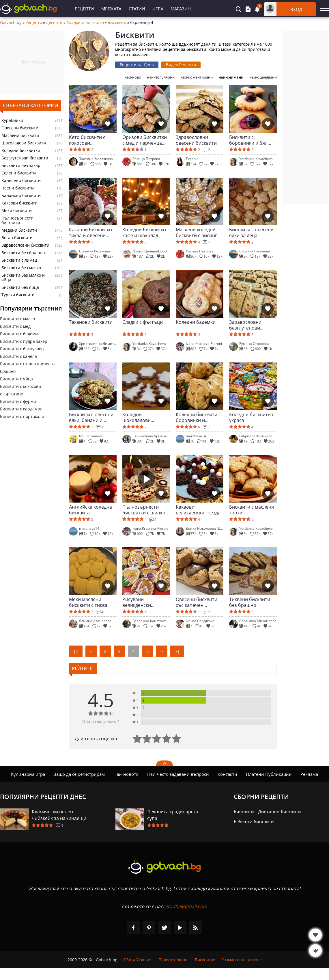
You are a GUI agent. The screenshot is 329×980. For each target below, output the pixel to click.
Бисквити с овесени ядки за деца (251, 233)
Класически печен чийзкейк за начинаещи (59, 815)
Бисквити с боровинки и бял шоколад (248, 140)
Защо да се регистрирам (79, 774)
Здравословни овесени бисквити (196, 140)
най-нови (133, 77)
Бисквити (117, 23)
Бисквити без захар (21, 165)
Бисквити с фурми (18, 401)
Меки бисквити (17, 211)
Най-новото (126, 774)
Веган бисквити (17, 238)
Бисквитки (205, 960)
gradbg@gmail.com (186, 906)
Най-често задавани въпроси (178, 774)
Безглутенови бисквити (25, 158)
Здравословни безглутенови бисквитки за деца (250, 325)
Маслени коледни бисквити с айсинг (196, 233)
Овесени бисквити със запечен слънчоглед (197, 602)
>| (177, 651)
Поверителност (174, 960)
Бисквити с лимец (19, 260)
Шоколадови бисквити (24, 143)
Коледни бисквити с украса (252, 417)
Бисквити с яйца (16, 379)
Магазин (181, 9)
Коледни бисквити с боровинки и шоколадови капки (198, 417)
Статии (137, 9)
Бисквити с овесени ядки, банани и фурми (91, 417)
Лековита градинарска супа (173, 815)
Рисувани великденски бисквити (137, 602)
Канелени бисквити (21, 181)
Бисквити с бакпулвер (22, 349)
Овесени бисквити (20, 128)
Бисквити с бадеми (19, 334)
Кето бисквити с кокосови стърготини (87, 140)
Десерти (54, 23)
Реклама (309, 774)
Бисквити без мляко (21, 268)
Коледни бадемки (196, 322)
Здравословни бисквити (25, 245)
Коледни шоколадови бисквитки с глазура (145, 417)
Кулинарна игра (28, 774)
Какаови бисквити (19, 203)
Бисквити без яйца (20, 287)
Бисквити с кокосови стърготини (20, 390)
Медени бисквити (19, 230)
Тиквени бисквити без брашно (250, 602)
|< (76, 651)
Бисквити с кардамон (21, 409)
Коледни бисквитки (21, 150)
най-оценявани (263, 77)
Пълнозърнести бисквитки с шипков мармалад (145, 510)
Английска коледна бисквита (90, 510)
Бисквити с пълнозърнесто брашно (27, 368)
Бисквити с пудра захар (24, 341)
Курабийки (12, 120)
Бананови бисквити (21, 196)
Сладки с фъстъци (143, 322)
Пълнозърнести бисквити (17, 220)
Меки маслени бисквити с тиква (88, 602)
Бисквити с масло (17, 319)
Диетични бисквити (280, 811)
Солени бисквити (19, 173)
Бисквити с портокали (22, 416)
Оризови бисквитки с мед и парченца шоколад (145, 140)
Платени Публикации (269, 774)
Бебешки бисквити (254, 821)
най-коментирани (197, 77)
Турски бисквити (18, 295)
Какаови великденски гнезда (198, 510)
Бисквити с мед (15, 326)
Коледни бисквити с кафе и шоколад (145, 233)
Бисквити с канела (18, 356)
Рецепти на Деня (137, 65)
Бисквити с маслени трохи (252, 510)
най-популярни (161, 77)
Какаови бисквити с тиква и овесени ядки (91, 233)
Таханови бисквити (91, 322)
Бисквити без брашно (23, 253)
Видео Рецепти (181, 65)
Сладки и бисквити (85, 23)
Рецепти (84, 9)
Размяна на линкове (242, 960)
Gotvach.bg (11, 23)
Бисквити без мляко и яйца (23, 278)
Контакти (227, 774)
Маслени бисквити (20, 135)
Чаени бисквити (18, 188)
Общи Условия (138, 960)
